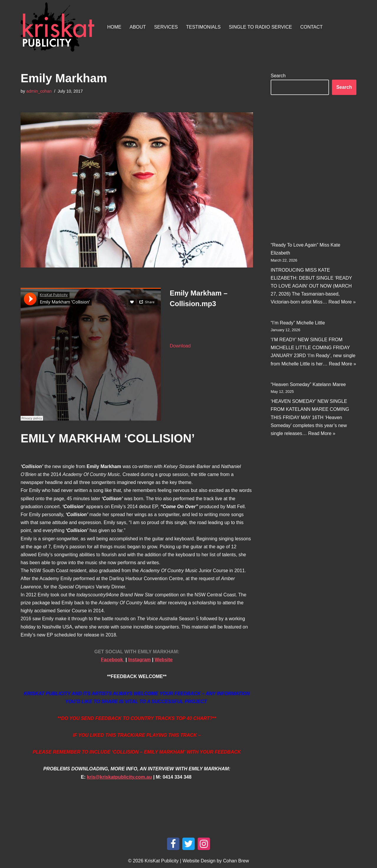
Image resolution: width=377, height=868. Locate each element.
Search (278, 76)
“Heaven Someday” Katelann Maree (308, 384)
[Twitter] (188, 844)
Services (166, 27)
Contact (311, 27)
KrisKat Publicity (162, 861)
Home (114, 27)
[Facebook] (173, 844)
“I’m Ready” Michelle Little (298, 323)
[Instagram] (204, 844)
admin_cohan (39, 91)
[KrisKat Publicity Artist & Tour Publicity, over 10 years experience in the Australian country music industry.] (59, 27)
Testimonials (203, 27)
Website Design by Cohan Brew (216, 861)
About (138, 27)
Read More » (342, 302)
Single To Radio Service (260, 27)
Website (164, 660)
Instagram (139, 660)
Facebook (113, 660)
